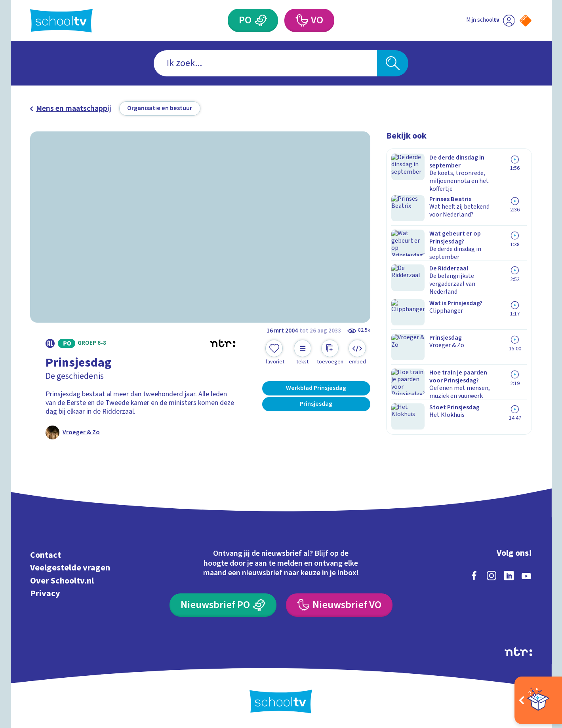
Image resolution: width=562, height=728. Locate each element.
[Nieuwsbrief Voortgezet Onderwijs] (339, 604)
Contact (46, 554)
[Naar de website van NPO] (526, 21)
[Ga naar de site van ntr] (518, 651)
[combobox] (266, 63)
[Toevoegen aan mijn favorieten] (275, 353)
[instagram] (492, 574)
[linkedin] (509, 574)
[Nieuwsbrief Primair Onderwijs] (223, 604)
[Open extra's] (538, 700)
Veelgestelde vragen (70, 567)
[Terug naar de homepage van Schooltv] (61, 21)
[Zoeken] (393, 63)
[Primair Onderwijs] (261, 21)
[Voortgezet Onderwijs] (301, 21)
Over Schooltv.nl (62, 580)
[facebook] (474, 574)
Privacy (45, 593)
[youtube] (526, 574)
